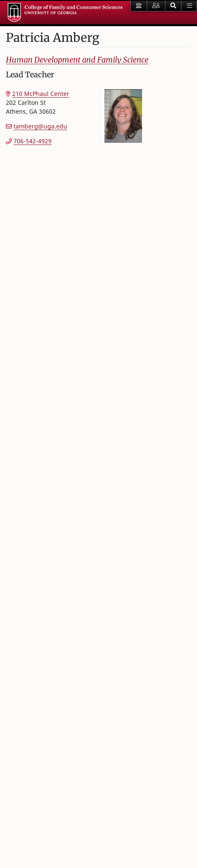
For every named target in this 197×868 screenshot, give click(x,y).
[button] (173, 6)
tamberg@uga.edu (40, 126)
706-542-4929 (33, 141)
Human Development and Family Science (77, 60)
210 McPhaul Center (41, 94)
